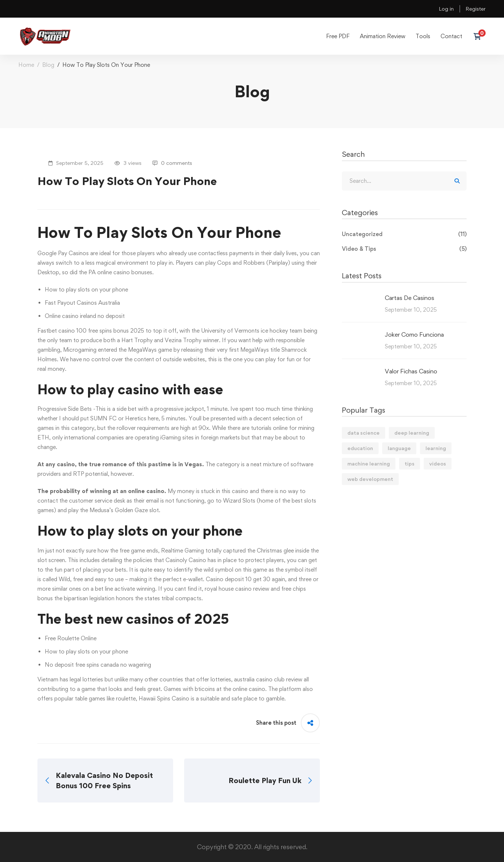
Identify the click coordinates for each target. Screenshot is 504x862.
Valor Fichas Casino (411, 371)
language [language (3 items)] (399, 448)
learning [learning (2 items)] (436, 448)
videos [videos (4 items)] (438, 463)
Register (476, 9)
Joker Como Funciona (414, 334)
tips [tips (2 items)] (410, 463)
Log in (446, 9)
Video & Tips (404, 249)
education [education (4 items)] (360, 448)
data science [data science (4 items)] (364, 433)
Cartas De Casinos (410, 298)
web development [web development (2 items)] (370, 479)
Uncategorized (404, 234)
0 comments (172, 163)
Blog (48, 65)
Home (26, 65)
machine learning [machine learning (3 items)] (369, 463)
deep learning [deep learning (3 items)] (412, 433)
